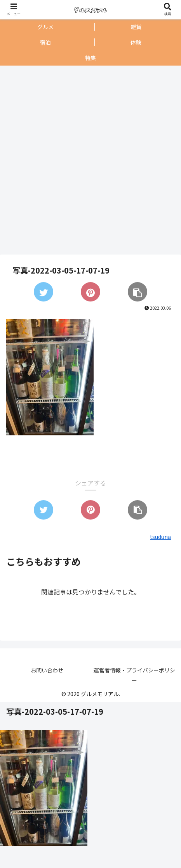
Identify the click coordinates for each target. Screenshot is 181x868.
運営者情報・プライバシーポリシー (134, 675)
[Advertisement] (88, 160)
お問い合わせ (47, 670)
